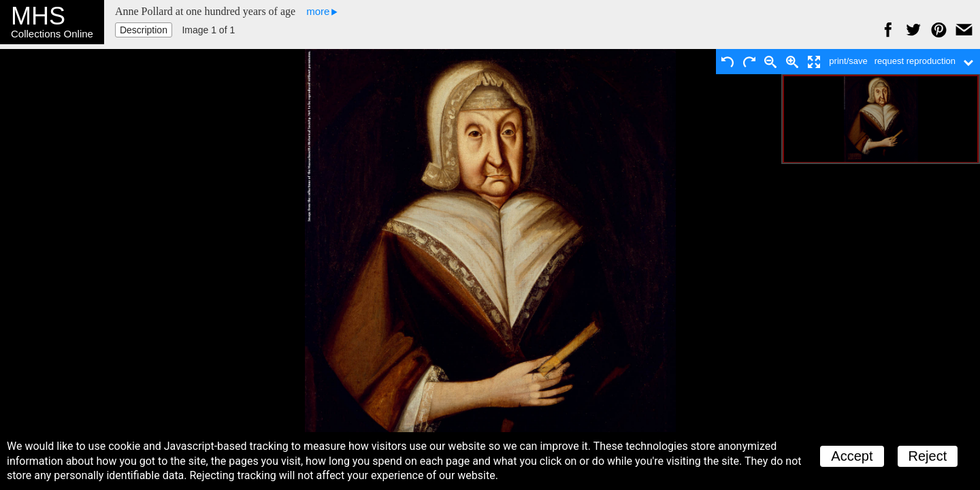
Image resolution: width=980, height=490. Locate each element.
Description (144, 30)
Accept (852, 456)
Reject (928, 456)
